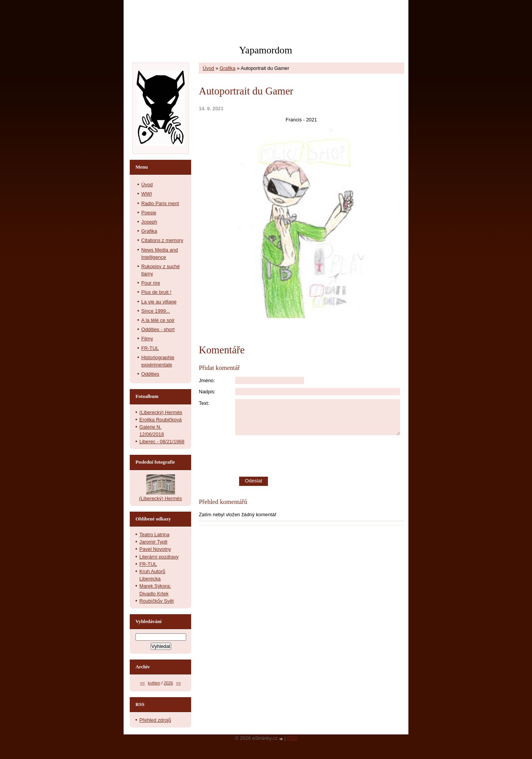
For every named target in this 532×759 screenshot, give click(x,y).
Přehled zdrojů (155, 720)
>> (179, 683)
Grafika (227, 68)
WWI (147, 194)
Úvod (208, 68)
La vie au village (159, 302)
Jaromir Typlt (153, 542)
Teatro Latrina (154, 534)
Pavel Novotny (155, 549)
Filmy (147, 339)
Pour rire (151, 283)
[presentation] (320, 456)
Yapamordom (266, 50)
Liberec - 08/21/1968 (162, 442)
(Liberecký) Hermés (161, 412)
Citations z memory (162, 240)
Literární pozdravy (159, 557)
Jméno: (207, 380)
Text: (204, 403)
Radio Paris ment (160, 203)
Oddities (150, 374)
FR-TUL (150, 348)
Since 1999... (156, 311)
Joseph (149, 222)
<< (143, 683)
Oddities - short (158, 329)
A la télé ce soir (158, 320)
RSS (292, 738)
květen (154, 683)
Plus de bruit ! (156, 292)
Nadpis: (207, 392)
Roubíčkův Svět (157, 601)
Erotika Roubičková (160, 420)
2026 (168, 683)
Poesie (149, 213)
